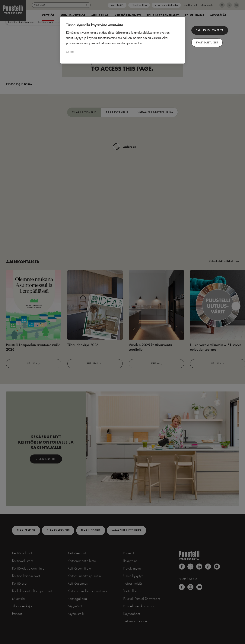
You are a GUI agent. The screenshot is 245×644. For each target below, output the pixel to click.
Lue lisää (70, 52)
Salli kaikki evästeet (210, 30)
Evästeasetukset (207, 43)
